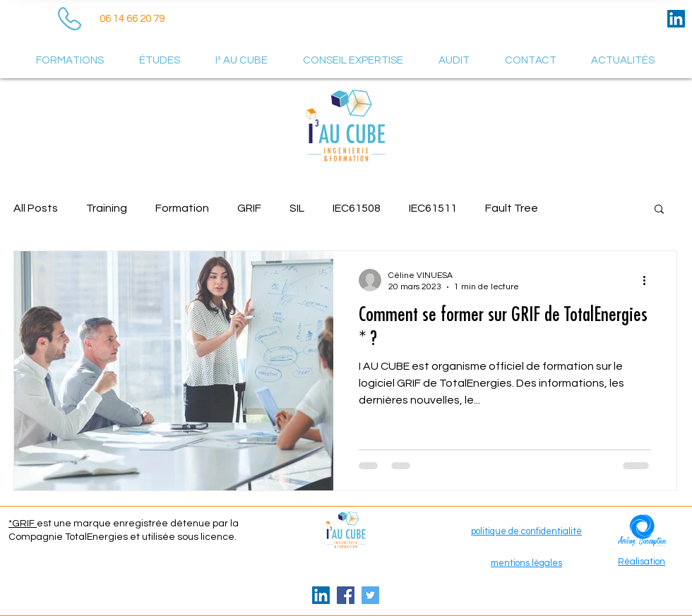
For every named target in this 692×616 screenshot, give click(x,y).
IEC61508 (357, 208)
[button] (659, 210)
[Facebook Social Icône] (346, 595)
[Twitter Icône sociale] (370, 595)
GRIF (249, 208)
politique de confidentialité (526, 531)
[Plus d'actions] (649, 280)
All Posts (36, 208)
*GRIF (23, 524)
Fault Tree (512, 208)
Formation (182, 208)
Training (107, 208)
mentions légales (526, 563)
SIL (297, 208)
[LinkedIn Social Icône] (676, 19)
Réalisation (642, 562)
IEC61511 (433, 208)
